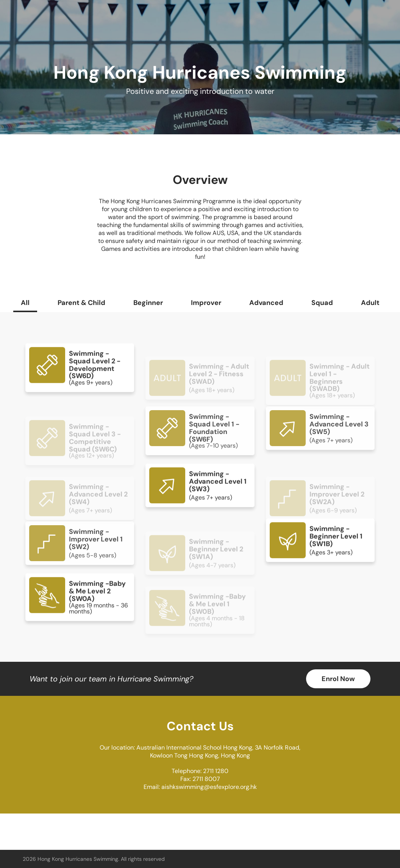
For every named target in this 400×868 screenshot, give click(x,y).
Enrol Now (338, 679)
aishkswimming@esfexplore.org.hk (209, 787)
